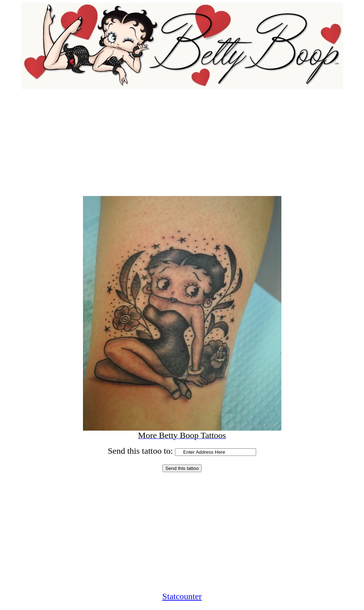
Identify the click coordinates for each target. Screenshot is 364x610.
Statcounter (182, 596)
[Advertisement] (182, 140)
